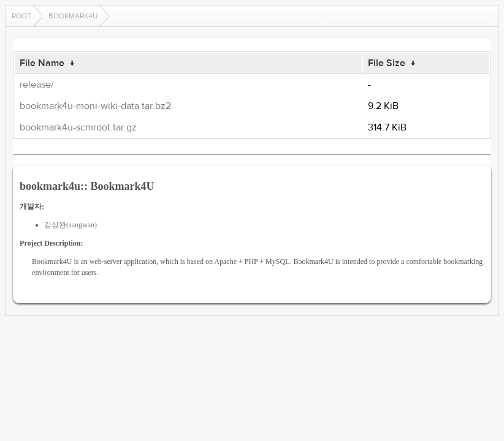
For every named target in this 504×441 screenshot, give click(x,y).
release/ (37, 85)
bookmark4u (73, 16)
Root (21, 16)
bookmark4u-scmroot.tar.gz (78, 127)
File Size (387, 63)
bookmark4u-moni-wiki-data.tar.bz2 (95, 106)
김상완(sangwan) (71, 225)
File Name (42, 63)
